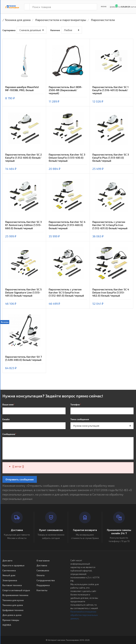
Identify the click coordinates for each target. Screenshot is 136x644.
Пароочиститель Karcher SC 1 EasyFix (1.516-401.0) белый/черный (110, 90)
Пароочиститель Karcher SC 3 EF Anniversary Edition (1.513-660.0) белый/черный (23, 225)
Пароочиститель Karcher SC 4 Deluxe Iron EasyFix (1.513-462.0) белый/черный (111, 292)
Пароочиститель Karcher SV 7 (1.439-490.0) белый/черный (23, 358)
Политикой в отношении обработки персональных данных (84, 615)
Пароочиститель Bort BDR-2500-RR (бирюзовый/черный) (65, 90)
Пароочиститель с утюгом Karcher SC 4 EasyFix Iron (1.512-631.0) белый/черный (110, 225)
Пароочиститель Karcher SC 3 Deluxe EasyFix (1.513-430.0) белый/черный (67, 158)
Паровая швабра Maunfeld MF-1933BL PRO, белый (22, 88)
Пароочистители (103, 20)
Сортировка (9, 30)
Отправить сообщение (20, 479)
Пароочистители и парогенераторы (61, 20)
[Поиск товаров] (63, 7)
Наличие (55, 30)
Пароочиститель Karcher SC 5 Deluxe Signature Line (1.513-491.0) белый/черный (23, 292)
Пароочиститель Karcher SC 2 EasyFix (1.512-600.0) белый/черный (24, 158)
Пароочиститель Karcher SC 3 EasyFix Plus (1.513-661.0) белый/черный (111, 158)
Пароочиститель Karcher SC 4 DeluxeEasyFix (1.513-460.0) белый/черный (67, 225)
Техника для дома (18, 20)
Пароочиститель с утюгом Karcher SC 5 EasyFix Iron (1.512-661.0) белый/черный (66, 292)
